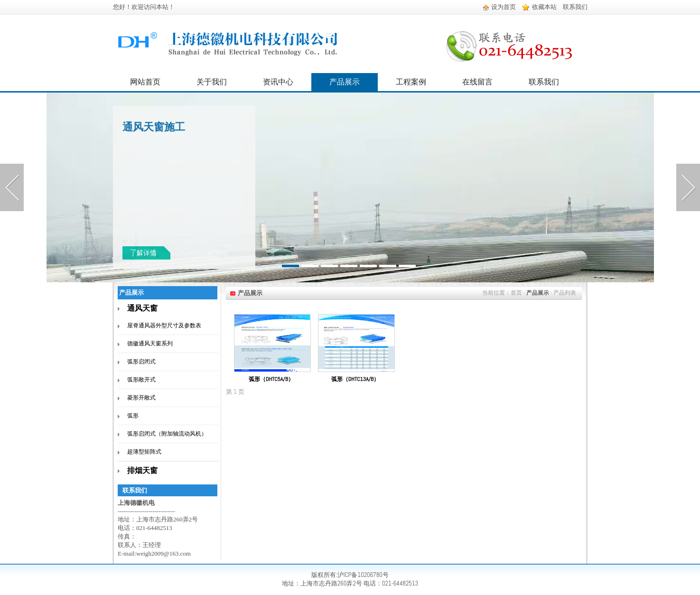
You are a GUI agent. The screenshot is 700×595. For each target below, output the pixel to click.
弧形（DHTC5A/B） (271, 379)
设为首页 (499, 7)
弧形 (133, 416)
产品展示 (345, 82)
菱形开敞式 (141, 398)
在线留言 (477, 82)
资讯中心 (278, 82)
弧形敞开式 (141, 380)
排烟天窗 (142, 470)
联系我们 (575, 7)
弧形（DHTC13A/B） (355, 379)
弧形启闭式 (141, 362)
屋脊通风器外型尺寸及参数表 (164, 325)
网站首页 (145, 82)
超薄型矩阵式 (144, 452)
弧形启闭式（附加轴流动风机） (167, 434)
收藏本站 (539, 7)
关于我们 (212, 82)
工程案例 (411, 82)
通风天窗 (142, 308)
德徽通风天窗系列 (150, 344)
